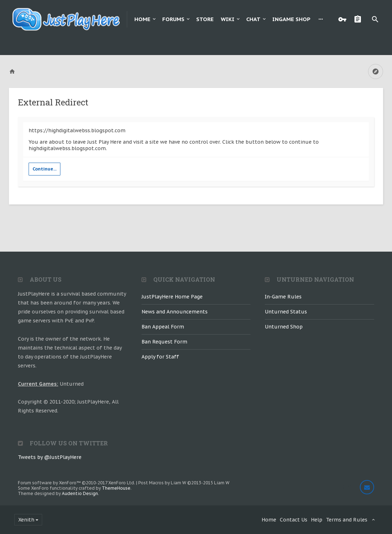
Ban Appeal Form (163, 327)
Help (317, 520)
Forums (173, 19)
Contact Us (294, 520)
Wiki (228, 19)
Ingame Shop (291, 19)
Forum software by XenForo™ (76, 483)
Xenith (26, 520)
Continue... (44, 169)
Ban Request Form (164, 342)
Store (205, 19)
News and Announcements (175, 312)
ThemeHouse (116, 488)
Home (142, 19)
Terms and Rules (347, 520)
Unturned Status (286, 312)
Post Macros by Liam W (184, 483)
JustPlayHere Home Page (172, 297)
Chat (253, 19)
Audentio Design (80, 493)
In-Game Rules (283, 297)
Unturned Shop (284, 327)
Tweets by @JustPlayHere (50, 457)
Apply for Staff (160, 357)
